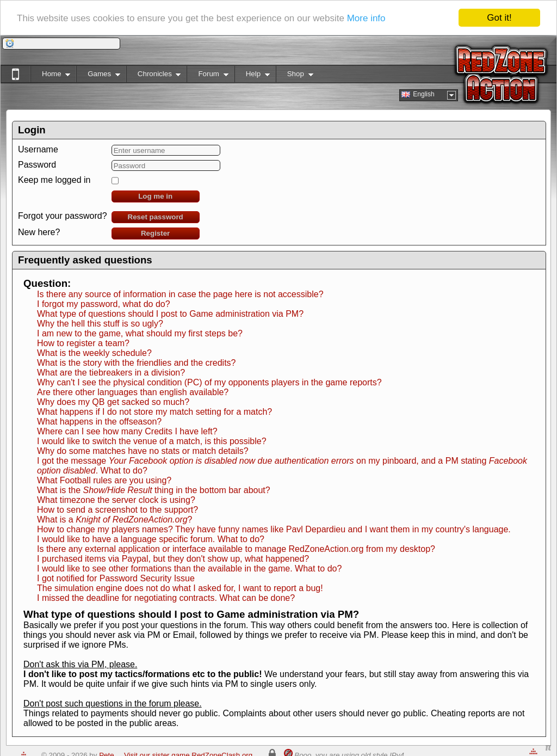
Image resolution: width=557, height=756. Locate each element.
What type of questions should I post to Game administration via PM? (170, 314)
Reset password (156, 217)
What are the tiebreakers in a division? (111, 373)
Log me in (155, 196)
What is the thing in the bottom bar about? (154, 490)
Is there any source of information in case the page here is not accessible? (180, 294)
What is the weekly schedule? (94, 353)
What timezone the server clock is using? (116, 500)
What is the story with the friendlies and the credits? (137, 363)
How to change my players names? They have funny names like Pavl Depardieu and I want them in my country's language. (274, 529)
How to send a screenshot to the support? (117, 510)
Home (50, 76)
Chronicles (154, 76)
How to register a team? (83, 343)
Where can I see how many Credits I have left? (127, 431)
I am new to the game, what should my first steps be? (140, 333)
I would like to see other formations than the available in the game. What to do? (189, 568)
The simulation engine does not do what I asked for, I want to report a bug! (180, 588)
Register (155, 233)
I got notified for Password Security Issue (116, 578)
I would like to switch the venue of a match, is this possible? (152, 441)
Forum (207, 76)
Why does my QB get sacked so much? (113, 402)
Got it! (499, 18)
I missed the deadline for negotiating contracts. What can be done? (166, 598)
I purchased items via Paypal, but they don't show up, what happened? (173, 559)
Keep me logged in (54, 180)
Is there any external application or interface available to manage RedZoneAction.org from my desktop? (236, 549)
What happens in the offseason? (99, 422)
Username (38, 149)
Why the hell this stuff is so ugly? (100, 324)
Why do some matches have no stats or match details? (143, 451)
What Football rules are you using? (104, 480)
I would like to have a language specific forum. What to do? (151, 539)
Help (252, 76)
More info (366, 18)
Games (98, 76)
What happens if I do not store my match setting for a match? (154, 412)
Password (37, 165)
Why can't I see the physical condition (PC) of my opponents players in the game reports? (209, 382)
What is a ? (115, 520)
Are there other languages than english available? (133, 392)
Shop (295, 76)
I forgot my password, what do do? (104, 304)
